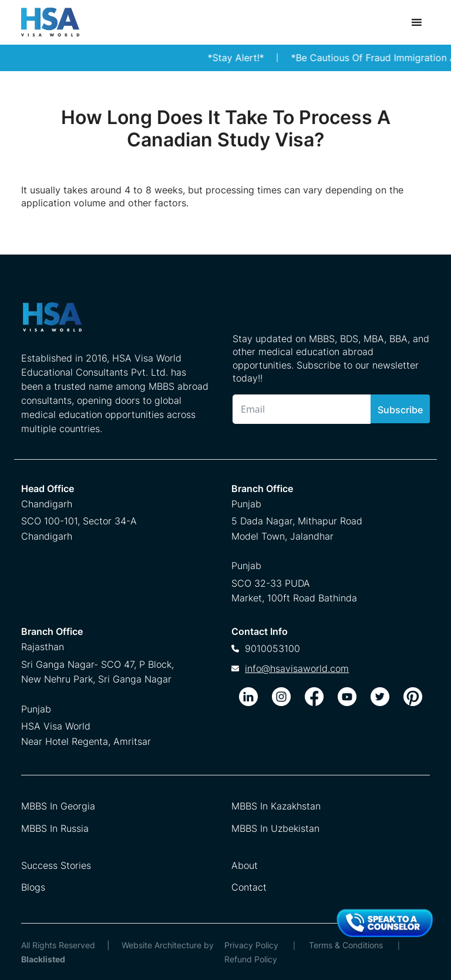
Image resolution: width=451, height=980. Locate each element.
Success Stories (56, 865)
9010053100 (272, 648)
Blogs (33, 887)
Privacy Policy (251, 945)
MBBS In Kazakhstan (276, 806)
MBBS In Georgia (58, 806)
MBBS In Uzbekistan (275, 828)
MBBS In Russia (55, 828)
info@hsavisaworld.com (297, 668)
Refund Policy (251, 959)
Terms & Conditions (346, 945)
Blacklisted (43, 959)
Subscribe (400, 410)
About (245, 865)
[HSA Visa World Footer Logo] (115, 322)
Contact (249, 887)
